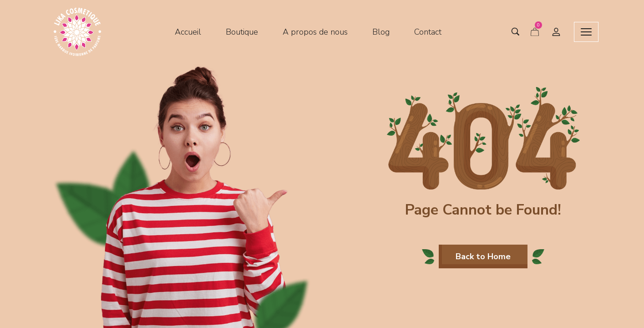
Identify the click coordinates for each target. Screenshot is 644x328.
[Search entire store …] (509, 32)
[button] (483, 256)
